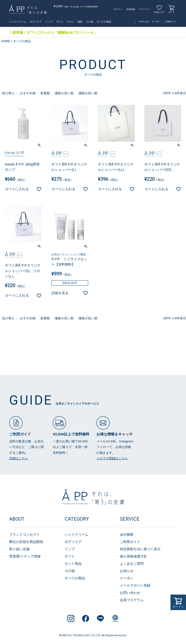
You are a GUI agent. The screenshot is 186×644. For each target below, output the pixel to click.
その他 (90, 22)
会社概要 (127, 534)
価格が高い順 (88, 93)
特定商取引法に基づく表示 (140, 549)
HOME (6, 41)
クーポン (156, 22)
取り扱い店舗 (19, 549)
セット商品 (73, 564)
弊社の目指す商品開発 (26, 542)
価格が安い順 (64, 93)
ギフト (60, 22)
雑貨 (80, 22)
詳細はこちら (19, 458)
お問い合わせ (130, 593)
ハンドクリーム (18, 22)
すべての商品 (104, 22)
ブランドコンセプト (24, 534)
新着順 (45, 93)
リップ (49, 22)
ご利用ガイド (170, 22)
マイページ (144, 9)
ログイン (118, 9)
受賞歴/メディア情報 (25, 556)
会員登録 (131, 9)
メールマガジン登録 (135, 585)
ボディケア (36, 22)
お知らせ (127, 571)
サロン (70, 22)
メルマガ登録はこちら (112, 458)
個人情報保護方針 (133, 556)
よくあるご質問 (132, 564)
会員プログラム (132, 600)
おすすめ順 (28, 93)
